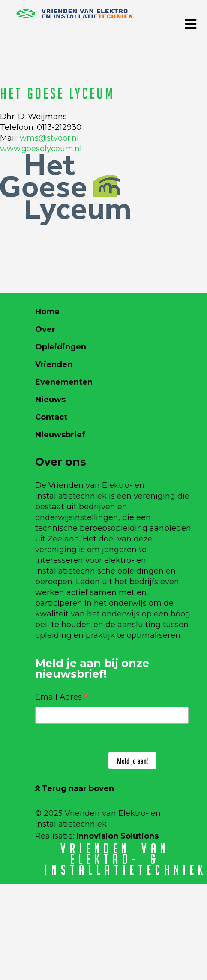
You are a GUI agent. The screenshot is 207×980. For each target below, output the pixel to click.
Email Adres (62, 697)
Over (45, 329)
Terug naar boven (75, 788)
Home (47, 312)
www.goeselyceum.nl (41, 149)
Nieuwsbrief (60, 435)
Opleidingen (61, 347)
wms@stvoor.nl (49, 138)
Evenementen (64, 382)
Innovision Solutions (117, 836)
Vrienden (54, 364)
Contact (51, 417)
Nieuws (50, 400)
